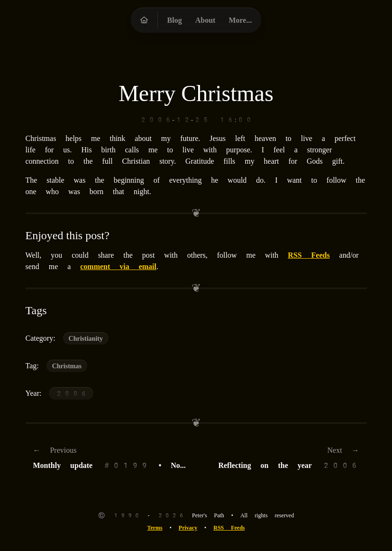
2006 (71, 393)
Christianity (86, 338)
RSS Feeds (309, 255)
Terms (155, 528)
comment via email (118, 266)
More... (240, 20)
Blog (175, 20)
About (205, 20)
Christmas (67, 366)
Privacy (188, 528)
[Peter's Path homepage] (144, 20)
